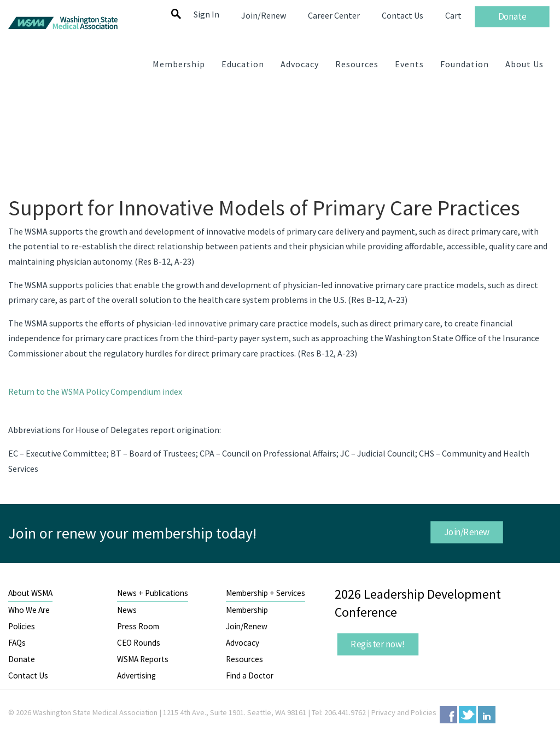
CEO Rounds (139, 643)
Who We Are (29, 610)
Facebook (448, 715)
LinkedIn (487, 715)
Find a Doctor (250, 675)
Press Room (138, 626)
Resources (244, 659)
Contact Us (28, 675)
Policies (22, 626)
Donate (22, 659)
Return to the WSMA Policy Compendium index (95, 391)
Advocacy (243, 643)
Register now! (378, 644)
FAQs (17, 643)
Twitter (468, 715)
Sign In (206, 14)
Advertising (136, 675)
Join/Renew (467, 532)
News (127, 610)
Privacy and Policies (404, 712)
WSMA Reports (143, 659)
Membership (247, 610)
